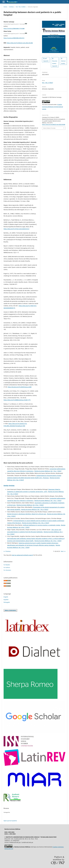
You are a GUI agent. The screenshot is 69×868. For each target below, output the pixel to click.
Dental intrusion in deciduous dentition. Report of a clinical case (27, 514)
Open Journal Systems (10, 821)
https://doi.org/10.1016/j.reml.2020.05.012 (16, 229)
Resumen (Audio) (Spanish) (55, 63)
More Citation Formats (49, 128)
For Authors (7, 567)
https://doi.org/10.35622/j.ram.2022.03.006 (20, 43)
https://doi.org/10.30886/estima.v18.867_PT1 (17, 400)
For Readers (7, 565)
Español (6, 600)
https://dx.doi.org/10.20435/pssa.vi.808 (20, 387)
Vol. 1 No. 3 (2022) (21, 7)
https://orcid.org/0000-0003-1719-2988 (14, 28)
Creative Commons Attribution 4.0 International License (52, 107)
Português (7, 602)
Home (5, 7)
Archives (11, 7)
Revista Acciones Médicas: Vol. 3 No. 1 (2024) (30, 505)
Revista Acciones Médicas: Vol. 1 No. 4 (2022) (35, 509)
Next (62, 551)
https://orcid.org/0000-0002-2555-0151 (14, 38)
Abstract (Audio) (63, 62)
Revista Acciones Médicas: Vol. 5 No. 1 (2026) (48, 541)
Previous (8, 551)
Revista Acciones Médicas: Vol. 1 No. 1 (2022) (48, 471)
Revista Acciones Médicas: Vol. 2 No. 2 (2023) (36, 523)
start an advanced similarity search (22, 555)
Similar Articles (9, 486)
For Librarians (7, 570)
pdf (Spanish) (46, 60)
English (6, 597)
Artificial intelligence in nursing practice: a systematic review (42, 525)
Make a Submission (10, 610)
